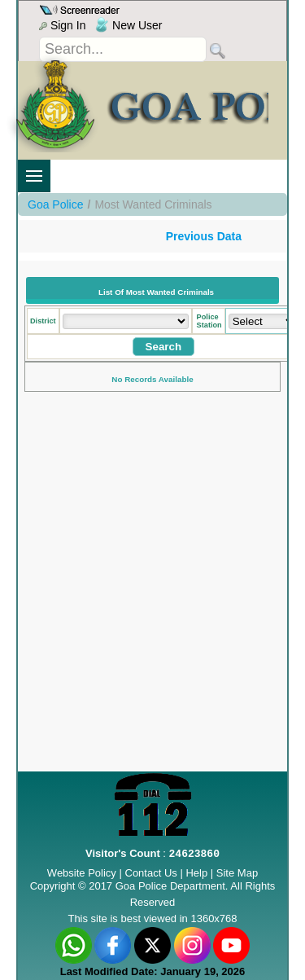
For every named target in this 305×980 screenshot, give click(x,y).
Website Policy (82, 873)
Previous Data (204, 236)
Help (198, 873)
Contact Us (151, 873)
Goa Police (55, 204)
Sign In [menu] (62, 25)
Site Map (237, 873)
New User (129, 25)
